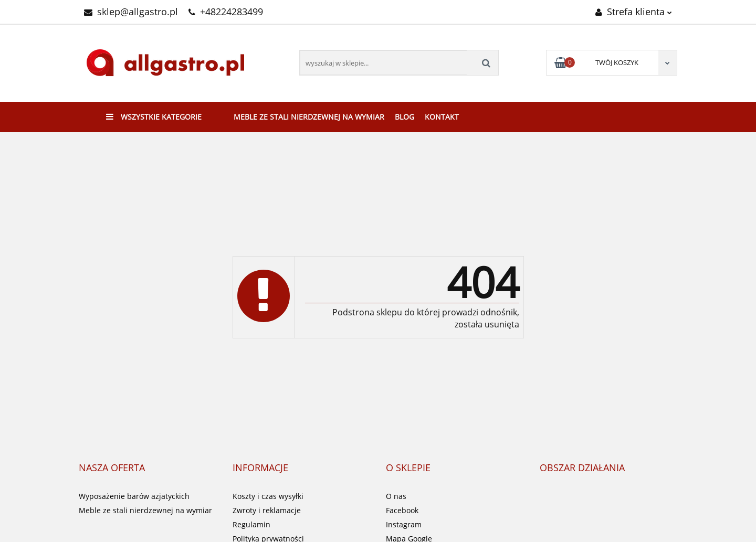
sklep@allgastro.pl (131, 12)
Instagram (404, 524)
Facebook (402, 510)
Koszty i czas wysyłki (268, 496)
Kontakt (442, 117)
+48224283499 (226, 12)
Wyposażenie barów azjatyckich (134, 496)
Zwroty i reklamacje (267, 510)
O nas (396, 496)
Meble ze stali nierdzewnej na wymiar (309, 117)
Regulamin (251, 524)
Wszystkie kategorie (154, 117)
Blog (405, 117)
